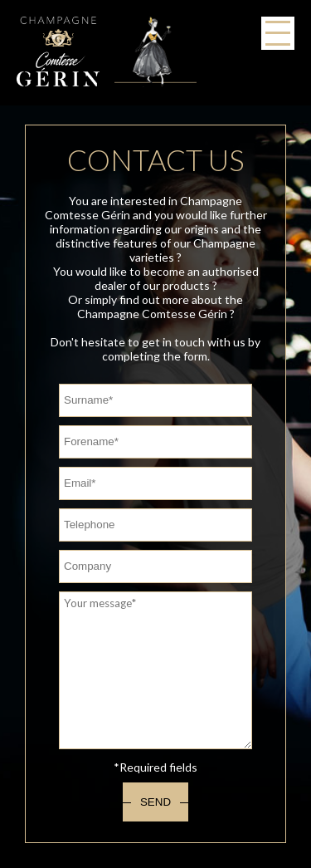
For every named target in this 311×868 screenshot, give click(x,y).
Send (155, 802)
